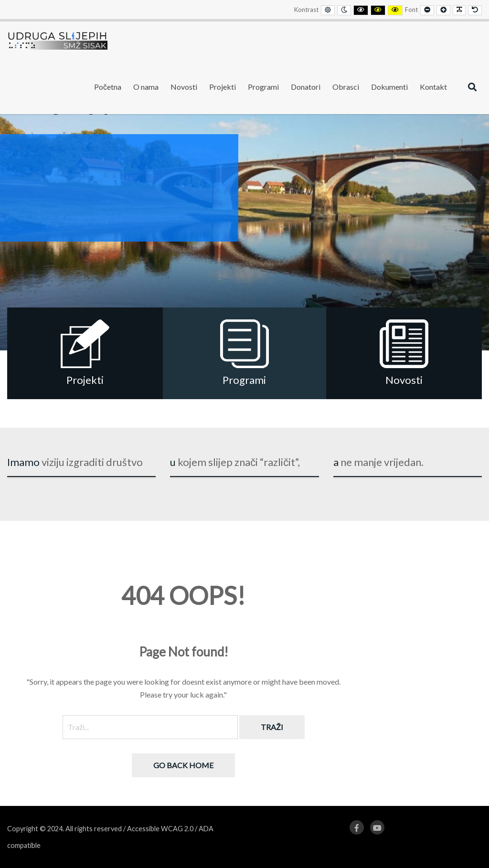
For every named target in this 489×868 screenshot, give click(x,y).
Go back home (183, 765)
